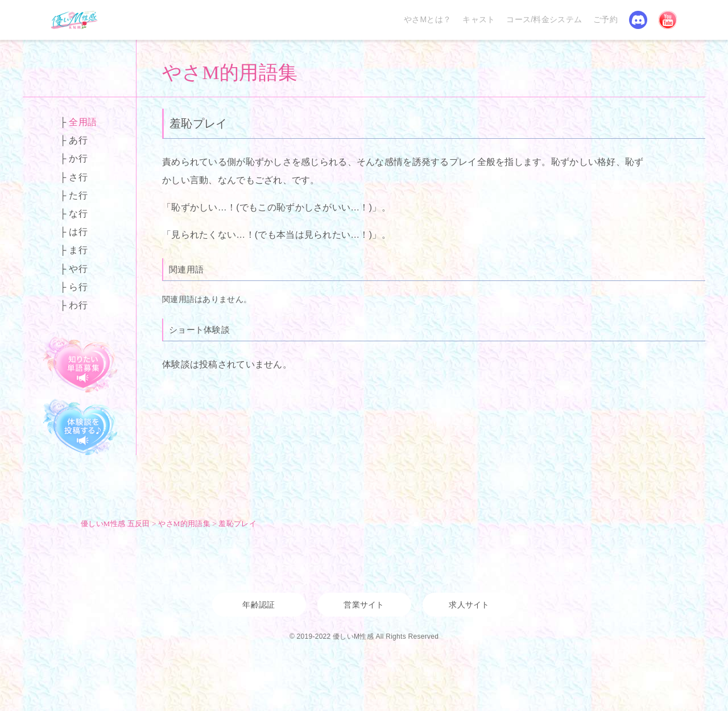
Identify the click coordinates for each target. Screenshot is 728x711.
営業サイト (364, 605)
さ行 (78, 177)
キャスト (479, 19)
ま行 (78, 250)
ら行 (78, 287)
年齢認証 (258, 605)
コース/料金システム (544, 19)
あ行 (78, 140)
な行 (78, 214)
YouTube (668, 20)
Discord (638, 20)
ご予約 (605, 19)
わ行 (78, 305)
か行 (78, 158)
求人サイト (469, 605)
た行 (78, 195)
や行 (78, 269)
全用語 (83, 122)
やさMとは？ (427, 19)
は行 (78, 232)
